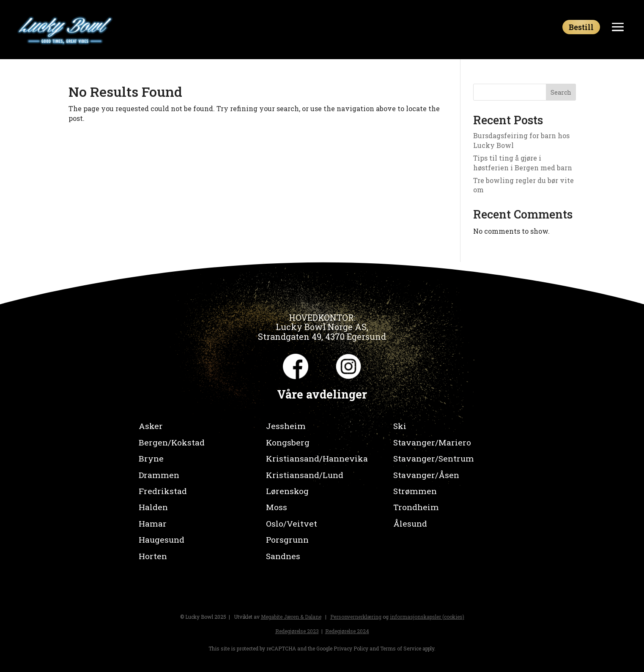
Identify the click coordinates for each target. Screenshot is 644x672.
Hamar (153, 523)
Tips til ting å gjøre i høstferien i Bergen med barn (523, 163)
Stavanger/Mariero (432, 442)
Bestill (581, 27)
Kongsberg (288, 442)
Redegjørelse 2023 (297, 631)
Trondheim (416, 507)
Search (561, 92)
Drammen (159, 475)
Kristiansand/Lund (305, 475)
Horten (153, 556)
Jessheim (286, 426)
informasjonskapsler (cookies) (427, 617)
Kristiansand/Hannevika (317, 458)
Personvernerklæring (356, 617)
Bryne (151, 458)
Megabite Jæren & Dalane (291, 617)
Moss (277, 507)
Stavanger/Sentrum (434, 458)
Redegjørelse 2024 (347, 631)
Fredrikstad (163, 491)
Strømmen (415, 491)
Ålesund (410, 523)
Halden (153, 507)
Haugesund (162, 540)
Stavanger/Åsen (426, 475)
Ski (400, 426)
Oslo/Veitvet (292, 523)
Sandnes (283, 556)
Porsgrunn (287, 540)
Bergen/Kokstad (172, 442)
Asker (151, 426)
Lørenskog (287, 491)
